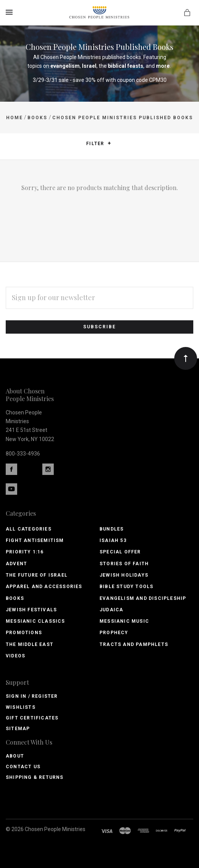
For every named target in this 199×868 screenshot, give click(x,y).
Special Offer (120, 552)
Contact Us (23, 767)
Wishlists (21, 707)
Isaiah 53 (113, 540)
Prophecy (114, 633)
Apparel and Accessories (44, 587)
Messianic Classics (35, 621)
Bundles (112, 529)
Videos (15, 656)
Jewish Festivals (31, 610)
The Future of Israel (37, 575)
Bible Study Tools (126, 587)
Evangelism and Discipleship (143, 598)
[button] (109, 143)
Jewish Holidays (124, 575)
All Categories (29, 529)
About (15, 756)
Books (15, 598)
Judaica (111, 610)
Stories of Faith (124, 564)
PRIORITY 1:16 (25, 552)
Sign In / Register (32, 696)
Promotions (24, 633)
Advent (16, 564)
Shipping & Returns (35, 777)
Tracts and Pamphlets (134, 644)
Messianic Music (124, 621)
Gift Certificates (32, 718)
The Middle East (30, 644)
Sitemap (18, 729)
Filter (99, 144)
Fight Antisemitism (35, 540)
